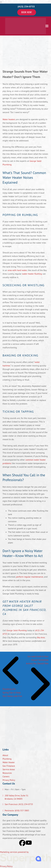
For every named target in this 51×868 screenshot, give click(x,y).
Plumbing (7, 759)
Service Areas (9, 769)
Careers (6, 776)
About (5, 755)
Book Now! (27, 12)
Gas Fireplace (9, 766)
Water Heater (9, 762)
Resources (7, 773)
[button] (47, 26)
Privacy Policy (9, 780)
